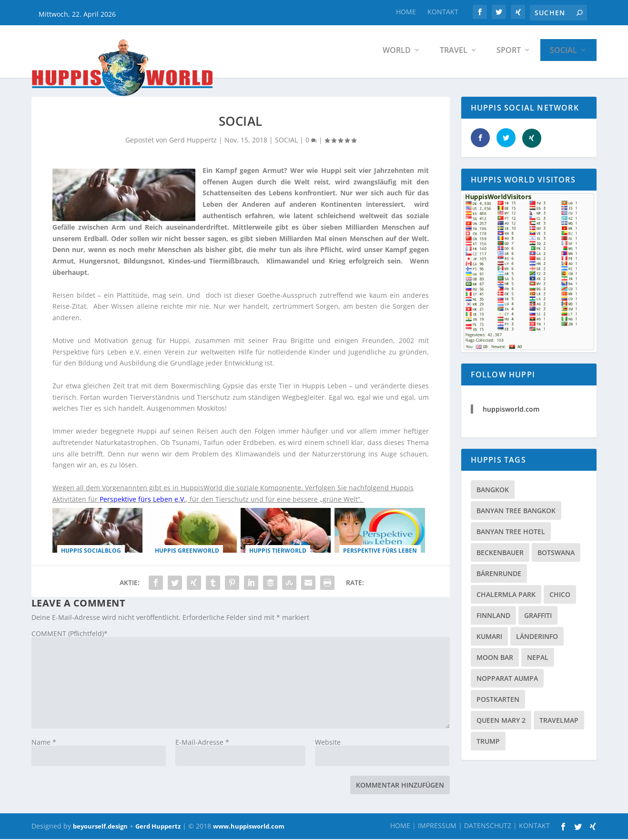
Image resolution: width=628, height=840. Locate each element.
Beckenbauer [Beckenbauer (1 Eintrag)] (500, 555)
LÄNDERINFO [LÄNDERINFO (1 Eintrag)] (537, 639)
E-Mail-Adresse (202, 744)
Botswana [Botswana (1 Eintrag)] (556, 555)
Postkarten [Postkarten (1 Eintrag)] (498, 702)
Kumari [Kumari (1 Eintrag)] (489, 639)
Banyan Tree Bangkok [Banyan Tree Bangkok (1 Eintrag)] (516, 513)
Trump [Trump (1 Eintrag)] (488, 744)
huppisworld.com (511, 411)
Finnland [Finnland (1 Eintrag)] (493, 618)
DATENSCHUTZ (488, 828)
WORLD (397, 52)
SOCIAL (563, 52)
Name (44, 744)
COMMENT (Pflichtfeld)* (70, 636)
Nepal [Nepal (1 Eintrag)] (538, 660)
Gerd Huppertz (158, 829)
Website (328, 744)
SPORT (509, 52)
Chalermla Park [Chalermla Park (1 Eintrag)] (506, 597)
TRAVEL (454, 52)
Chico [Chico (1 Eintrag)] (560, 597)
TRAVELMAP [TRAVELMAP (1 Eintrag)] (559, 723)
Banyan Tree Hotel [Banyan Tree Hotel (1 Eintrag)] (511, 534)
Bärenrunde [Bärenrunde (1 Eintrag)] (499, 576)
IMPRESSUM (437, 828)
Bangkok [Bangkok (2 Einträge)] (493, 492)
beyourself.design (100, 829)
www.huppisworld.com (249, 829)
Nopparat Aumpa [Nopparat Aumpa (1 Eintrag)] (507, 681)
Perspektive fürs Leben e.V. (143, 501)
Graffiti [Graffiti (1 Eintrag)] (538, 618)
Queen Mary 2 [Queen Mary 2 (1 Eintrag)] (501, 723)
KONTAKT (443, 12)
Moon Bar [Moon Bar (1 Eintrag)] (495, 660)
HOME (406, 12)
